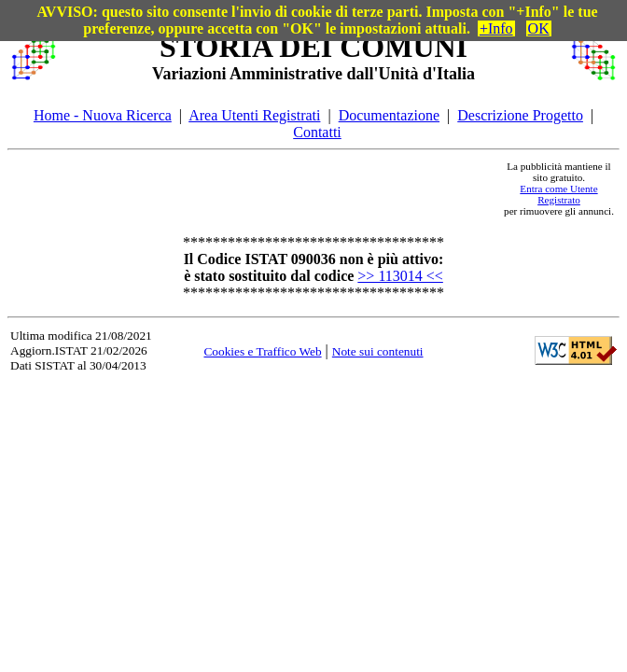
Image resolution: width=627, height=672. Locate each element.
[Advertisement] (279, 189)
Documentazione (389, 115)
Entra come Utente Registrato (558, 194)
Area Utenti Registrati (254, 115)
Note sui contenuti (378, 351)
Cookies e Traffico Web (262, 351)
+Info (496, 28)
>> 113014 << (400, 276)
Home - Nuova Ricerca (103, 115)
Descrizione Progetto (520, 115)
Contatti (317, 132)
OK (539, 28)
